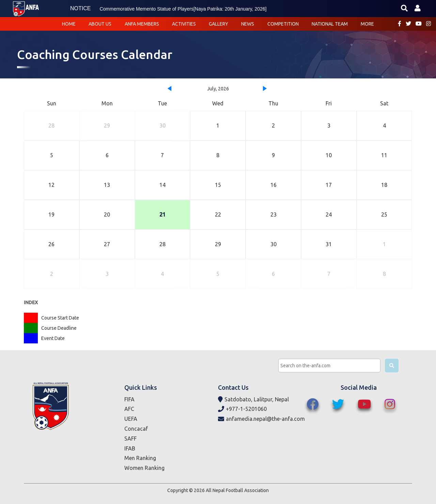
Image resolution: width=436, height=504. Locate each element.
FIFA (129, 399)
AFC (129, 409)
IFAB (130, 448)
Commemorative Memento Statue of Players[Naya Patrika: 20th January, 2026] (183, 9)
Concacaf (136, 429)
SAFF (130, 439)
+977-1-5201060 (242, 409)
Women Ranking (144, 468)
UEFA (131, 419)
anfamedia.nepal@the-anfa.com (261, 419)
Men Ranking (140, 458)
